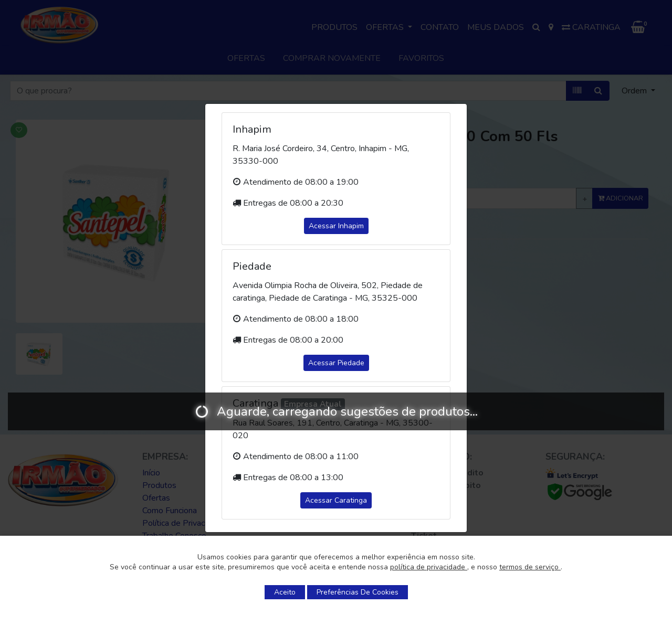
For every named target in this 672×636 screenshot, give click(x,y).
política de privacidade (429, 567)
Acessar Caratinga (336, 500)
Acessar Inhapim (336, 226)
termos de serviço (530, 567)
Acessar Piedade (336, 363)
